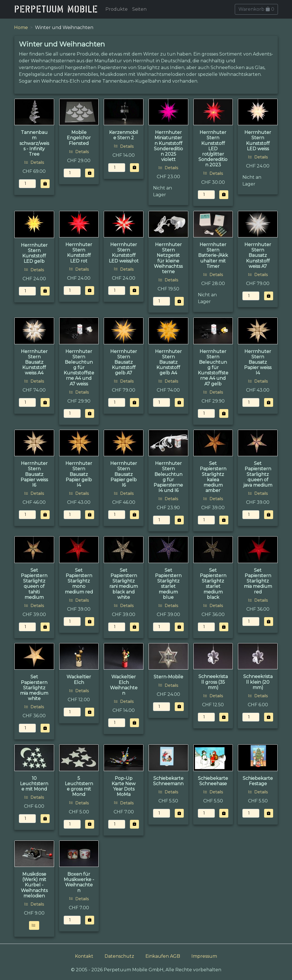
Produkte (117, 9)
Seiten (139, 9)
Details (34, 162)
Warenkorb (256, 9)
